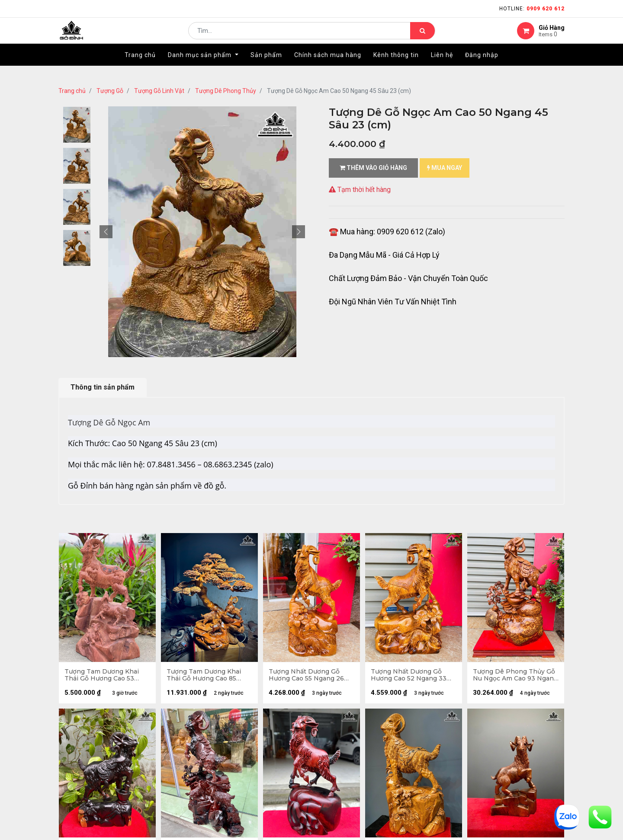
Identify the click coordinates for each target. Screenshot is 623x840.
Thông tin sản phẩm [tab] (103, 387)
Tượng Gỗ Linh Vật (159, 91)
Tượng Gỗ (110, 91)
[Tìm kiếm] (422, 37)
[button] (106, 232)
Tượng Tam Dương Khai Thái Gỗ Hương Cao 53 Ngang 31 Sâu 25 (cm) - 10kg (103, 676)
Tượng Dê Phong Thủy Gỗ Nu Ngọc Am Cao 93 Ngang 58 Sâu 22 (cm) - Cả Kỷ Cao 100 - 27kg (515, 676)
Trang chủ (72, 91)
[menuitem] (140, 68)
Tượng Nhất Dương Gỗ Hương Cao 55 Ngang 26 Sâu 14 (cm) (307, 676)
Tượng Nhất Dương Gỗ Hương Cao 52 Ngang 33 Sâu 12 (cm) (409, 676)
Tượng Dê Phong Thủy (226, 91)
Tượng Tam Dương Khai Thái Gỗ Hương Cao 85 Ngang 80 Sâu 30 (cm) (205, 676)
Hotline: (532, 9)
